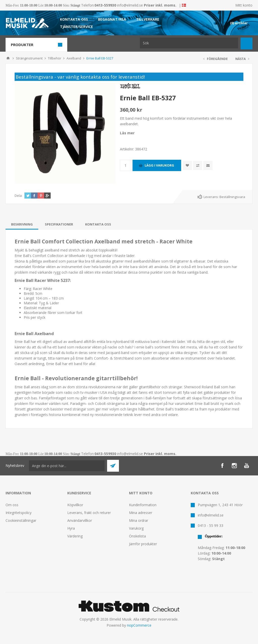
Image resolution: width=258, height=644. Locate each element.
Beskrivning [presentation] (22, 224)
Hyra (71, 528)
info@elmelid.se (130, 5)
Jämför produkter (143, 544)
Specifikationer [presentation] (59, 224)
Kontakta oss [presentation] (98, 224)
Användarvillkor (80, 520)
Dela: (19, 196)
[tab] (22, 224)
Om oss (12, 505)
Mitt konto (244, 5)
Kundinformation (143, 505)
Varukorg (136, 528)
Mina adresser (141, 513)
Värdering (75, 536)
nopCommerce (139, 625)
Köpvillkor (75, 505)
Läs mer (127, 133)
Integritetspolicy (19, 513)
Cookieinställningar (21, 520)
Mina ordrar (139, 520)
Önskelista (137, 536)
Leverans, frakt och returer (89, 513)
